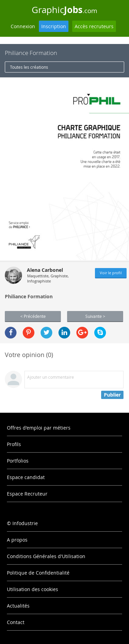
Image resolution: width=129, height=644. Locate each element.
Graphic (64, 10)
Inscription (54, 26)
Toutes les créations (29, 67)
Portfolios (18, 461)
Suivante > (95, 316)
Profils (14, 444)
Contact (16, 622)
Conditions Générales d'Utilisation (46, 556)
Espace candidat (26, 477)
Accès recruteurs (94, 26)
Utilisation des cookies (33, 589)
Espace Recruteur (27, 494)
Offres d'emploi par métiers (39, 428)
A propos (17, 540)
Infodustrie (25, 523)
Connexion (23, 26)
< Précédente (33, 316)
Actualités (18, 606)
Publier (112, 395)
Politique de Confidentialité (38, 573)
